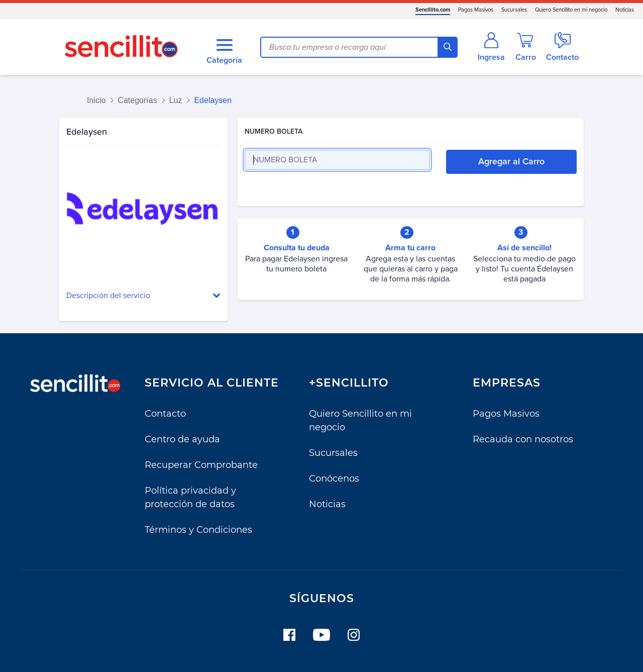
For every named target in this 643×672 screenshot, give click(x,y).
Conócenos (334, 478)
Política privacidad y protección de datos (190, 497)
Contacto (165, 414)
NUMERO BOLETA (274, 131)
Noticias (625, 10)
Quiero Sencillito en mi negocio (571, 10)
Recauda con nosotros (523, 439)
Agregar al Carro (511, 161)
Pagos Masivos (476, 10)
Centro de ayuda (182, 439)
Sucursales (514, 10)
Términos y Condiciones (198, 530)
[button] (143, 296)
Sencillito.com (433, 10)
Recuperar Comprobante (201, 465)
